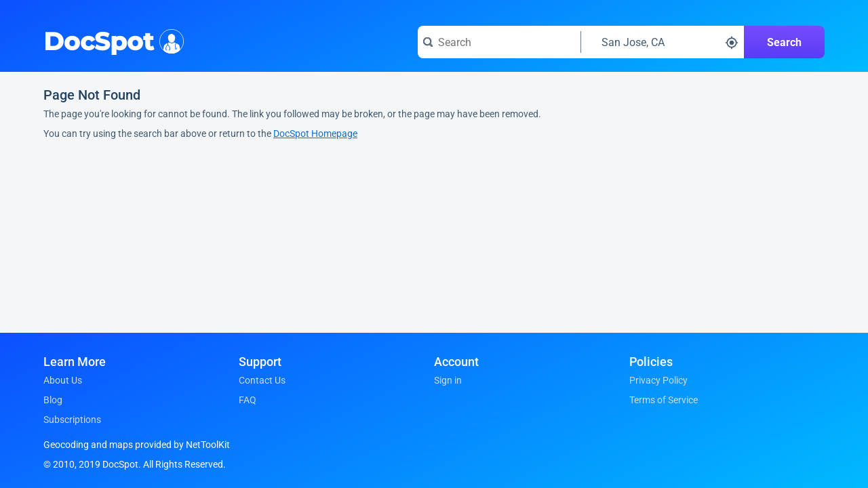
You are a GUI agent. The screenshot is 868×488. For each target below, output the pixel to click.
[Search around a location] (663, 42)
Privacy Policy (658, 380)
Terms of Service (664, 400)
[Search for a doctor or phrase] (499, 42)
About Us (63, 380)
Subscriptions (72, 420)
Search (784, 42)
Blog (53, 400)
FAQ (248, 400)
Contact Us (262, 380)
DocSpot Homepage (315, 134)
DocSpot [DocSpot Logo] (111, 40)
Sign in (448, 380)
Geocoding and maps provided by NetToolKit (137, 445)
